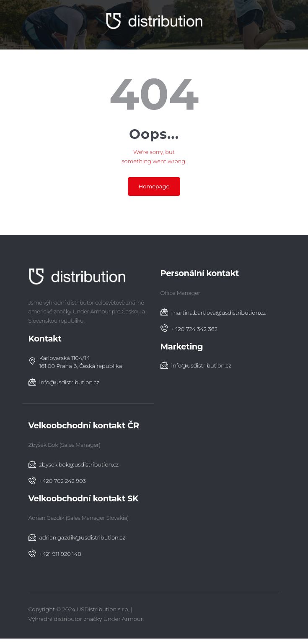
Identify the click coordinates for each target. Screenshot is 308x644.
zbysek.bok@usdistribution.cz (79, 464)
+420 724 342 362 (194, 329)
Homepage (154, 186)
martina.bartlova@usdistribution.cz (219, 313)
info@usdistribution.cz (70, 382)
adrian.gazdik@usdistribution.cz (82, 537)
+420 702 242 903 (63, 481)
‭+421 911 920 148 (60, 554)
